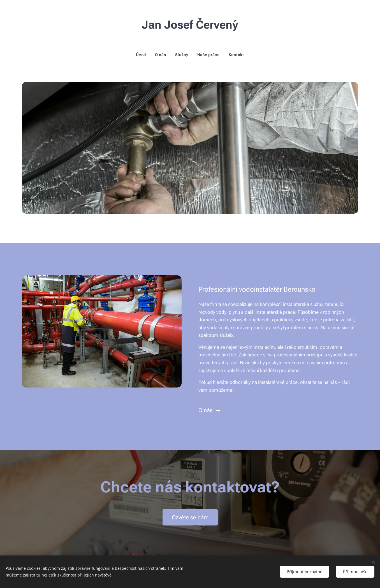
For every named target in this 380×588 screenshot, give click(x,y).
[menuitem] (143, 55)
